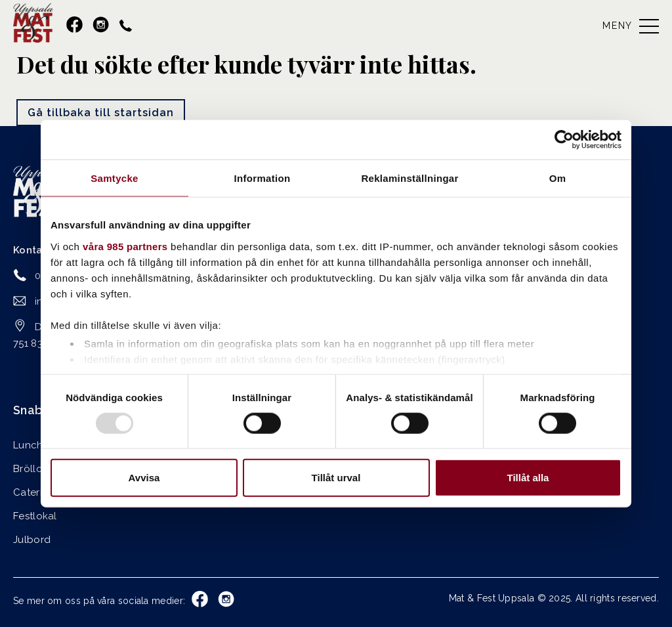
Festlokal (35, 516)
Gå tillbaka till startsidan (101, 113)
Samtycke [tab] (114, 178)
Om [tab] (558, 178)
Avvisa (144, 478)
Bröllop (31, 469)
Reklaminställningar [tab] (409, 178)
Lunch (28, 445)
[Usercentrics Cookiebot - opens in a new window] (564, 139)
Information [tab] (262, 178)
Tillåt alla (528, 478)
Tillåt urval (336, 478)
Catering (34, 492)
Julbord (32, 540)
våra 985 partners (125, 246)
